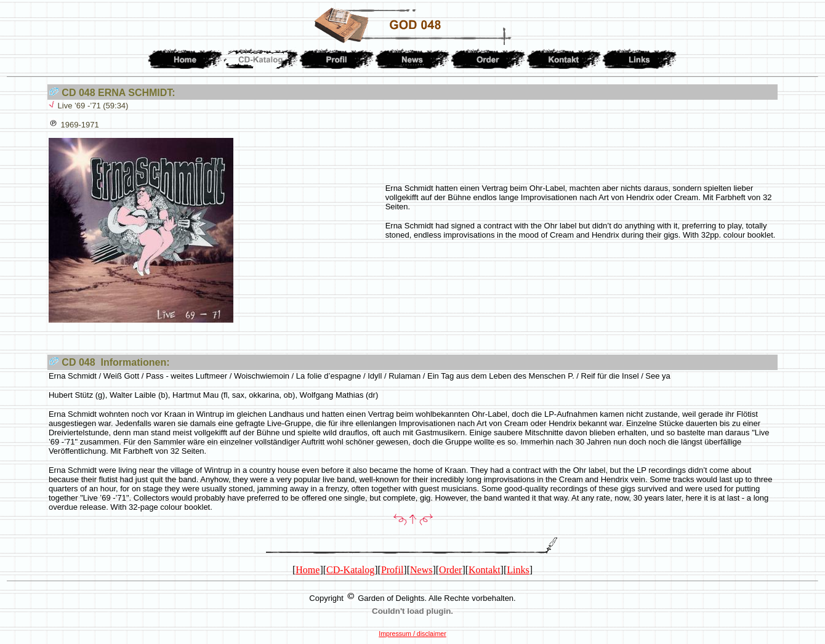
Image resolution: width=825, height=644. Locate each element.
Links (518, 570)
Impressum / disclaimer (412, 634)
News (421, 570)
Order (450, 570)
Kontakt (485, 570)
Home (308, 570)
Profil (392, 570)
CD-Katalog (350, 570)
